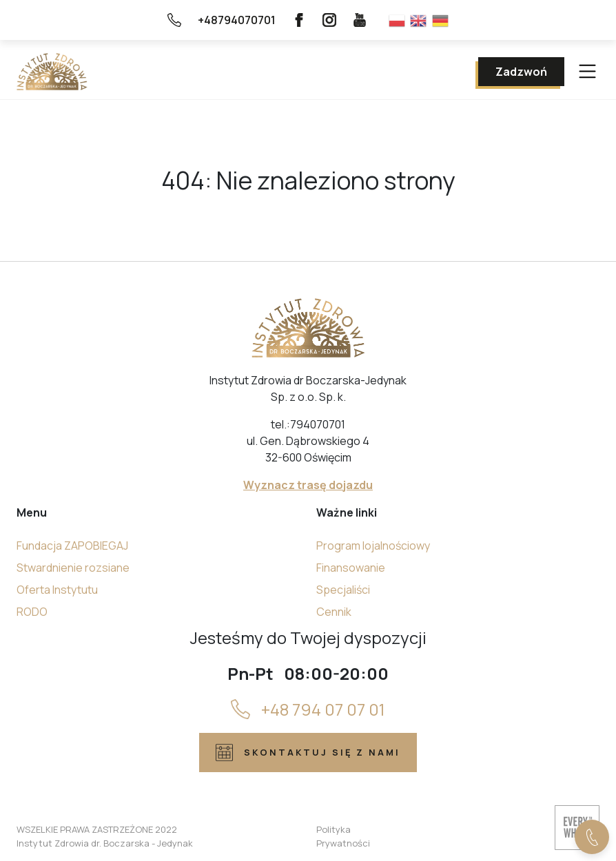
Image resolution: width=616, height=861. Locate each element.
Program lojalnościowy (373, 546)
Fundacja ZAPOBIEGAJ (72, 546)
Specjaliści (343, 590)
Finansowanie (351, 568)
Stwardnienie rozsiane (73, 568)
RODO (32, 612)
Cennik (334, 612)
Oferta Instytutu (57, 590)
